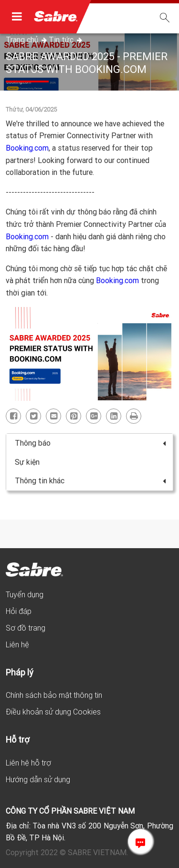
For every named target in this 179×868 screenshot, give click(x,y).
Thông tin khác (90, 480)
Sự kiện (27, 462)
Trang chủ (23, 40)
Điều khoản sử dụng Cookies (53, 712)
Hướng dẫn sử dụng (38, 779)
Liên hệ (17, 644)
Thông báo (90, 443)
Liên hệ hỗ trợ (28, 763)
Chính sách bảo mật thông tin (54, 695)
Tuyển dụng (25, 594)
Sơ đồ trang (26, 628)
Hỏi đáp (19, 611)
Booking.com (27, 148)
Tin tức (62, 40)
